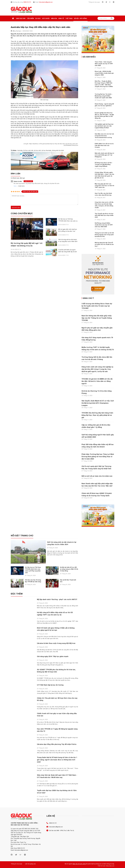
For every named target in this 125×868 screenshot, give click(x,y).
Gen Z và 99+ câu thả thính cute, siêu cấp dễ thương (103, 194)
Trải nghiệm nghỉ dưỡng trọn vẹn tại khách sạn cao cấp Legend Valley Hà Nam (104, 126)
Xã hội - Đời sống (80, 18)
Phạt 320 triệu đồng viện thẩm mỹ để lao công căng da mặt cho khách (98, 446)
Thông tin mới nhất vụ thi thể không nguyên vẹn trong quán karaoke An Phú (104, 235)
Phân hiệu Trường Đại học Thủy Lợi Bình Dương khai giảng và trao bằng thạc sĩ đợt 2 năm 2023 (98, 456)
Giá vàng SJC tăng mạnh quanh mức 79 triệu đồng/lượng (97, 339)
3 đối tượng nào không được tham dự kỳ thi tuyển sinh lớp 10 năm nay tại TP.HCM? (97, 306)
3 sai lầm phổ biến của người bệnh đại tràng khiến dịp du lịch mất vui (68, 252)
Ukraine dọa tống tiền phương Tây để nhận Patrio (57, 744)
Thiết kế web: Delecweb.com (106, 865)
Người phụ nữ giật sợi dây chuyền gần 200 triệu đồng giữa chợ (97, 329)
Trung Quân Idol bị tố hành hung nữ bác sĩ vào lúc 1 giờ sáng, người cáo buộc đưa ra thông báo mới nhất (57, 759)
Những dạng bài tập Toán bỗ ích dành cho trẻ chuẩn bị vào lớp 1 (104, 244)
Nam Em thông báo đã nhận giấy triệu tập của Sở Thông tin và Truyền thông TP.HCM (97, 318)
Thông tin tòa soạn (94, 2)
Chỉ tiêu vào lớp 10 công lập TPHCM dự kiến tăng (33, 580)
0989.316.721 (27, 2)
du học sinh (37, 150)
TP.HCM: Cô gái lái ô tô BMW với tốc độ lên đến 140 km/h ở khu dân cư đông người (97, 381)
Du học (38, 18)
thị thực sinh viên (28, 150)
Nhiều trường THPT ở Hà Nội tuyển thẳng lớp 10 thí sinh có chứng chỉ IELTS (98, 348)
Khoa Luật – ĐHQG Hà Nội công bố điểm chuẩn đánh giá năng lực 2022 (104, 73)
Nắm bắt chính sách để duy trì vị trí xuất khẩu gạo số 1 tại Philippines (104, 155)
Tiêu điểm (30, 18)
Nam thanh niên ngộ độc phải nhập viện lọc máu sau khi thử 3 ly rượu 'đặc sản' (97, 485)
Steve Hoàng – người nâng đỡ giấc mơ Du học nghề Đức (104, 105)
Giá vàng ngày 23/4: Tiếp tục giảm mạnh (53, 656)
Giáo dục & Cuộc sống (79, 863)
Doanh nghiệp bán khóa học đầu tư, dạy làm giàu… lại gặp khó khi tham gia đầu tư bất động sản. (104, 115)
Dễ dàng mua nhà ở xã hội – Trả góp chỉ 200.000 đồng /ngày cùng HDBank (104, 164)
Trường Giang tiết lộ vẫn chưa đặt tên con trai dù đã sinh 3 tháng (97, 358)
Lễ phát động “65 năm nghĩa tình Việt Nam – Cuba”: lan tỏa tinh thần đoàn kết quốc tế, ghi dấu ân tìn (104, 175)
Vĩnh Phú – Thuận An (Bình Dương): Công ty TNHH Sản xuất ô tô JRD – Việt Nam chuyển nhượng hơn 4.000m (104, 84)
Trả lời (15, 186)
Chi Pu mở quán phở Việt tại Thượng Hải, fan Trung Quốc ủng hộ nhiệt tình (96, 467)
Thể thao (69, 18)
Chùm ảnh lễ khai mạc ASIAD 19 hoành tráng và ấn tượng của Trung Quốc (97, 494)
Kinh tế (61, 18)
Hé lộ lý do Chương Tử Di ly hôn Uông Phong (97, 392)
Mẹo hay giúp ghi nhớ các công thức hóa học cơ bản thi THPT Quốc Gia (104, 186)
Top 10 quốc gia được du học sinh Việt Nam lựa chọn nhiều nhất (104, 215)
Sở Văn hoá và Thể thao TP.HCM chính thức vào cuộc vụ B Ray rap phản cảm (68, 221)
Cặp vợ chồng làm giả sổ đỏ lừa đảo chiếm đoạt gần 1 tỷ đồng (96, 426)
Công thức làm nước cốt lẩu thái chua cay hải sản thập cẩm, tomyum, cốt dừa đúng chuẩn (104, 205)
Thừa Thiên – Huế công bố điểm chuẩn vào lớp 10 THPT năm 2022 (104, 64)
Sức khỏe (46, 18)
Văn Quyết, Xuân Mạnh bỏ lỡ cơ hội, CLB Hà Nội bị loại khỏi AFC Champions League (98, 403)
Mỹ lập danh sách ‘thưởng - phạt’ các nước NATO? (57, 598)
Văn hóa (54, 18)
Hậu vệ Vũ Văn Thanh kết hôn (68, 580)
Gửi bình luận (16, 207)
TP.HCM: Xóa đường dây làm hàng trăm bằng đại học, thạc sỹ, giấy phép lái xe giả (97, 415)
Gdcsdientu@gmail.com (46, 2)
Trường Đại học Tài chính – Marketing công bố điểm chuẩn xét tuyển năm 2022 (104, 96)
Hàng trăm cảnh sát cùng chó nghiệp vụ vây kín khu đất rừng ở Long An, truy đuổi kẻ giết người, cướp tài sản (97, 369)
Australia (20, 150)
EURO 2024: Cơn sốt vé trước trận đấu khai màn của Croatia (104, 145)
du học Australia (46, 150)
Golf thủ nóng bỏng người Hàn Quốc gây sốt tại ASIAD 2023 (98, 436)
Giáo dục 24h (21, 18)
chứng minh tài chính (58, 150)
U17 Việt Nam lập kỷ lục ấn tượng (50, 684)
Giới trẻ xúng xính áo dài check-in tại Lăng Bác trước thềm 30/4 (62, 543)
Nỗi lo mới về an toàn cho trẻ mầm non (97, 476)
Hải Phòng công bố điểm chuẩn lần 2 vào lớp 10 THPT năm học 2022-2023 (104, 225)
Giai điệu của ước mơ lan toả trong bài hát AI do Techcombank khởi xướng (104, 136)
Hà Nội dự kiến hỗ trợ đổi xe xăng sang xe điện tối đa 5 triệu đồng (69, 568)
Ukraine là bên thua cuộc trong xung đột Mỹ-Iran (56, 642)
